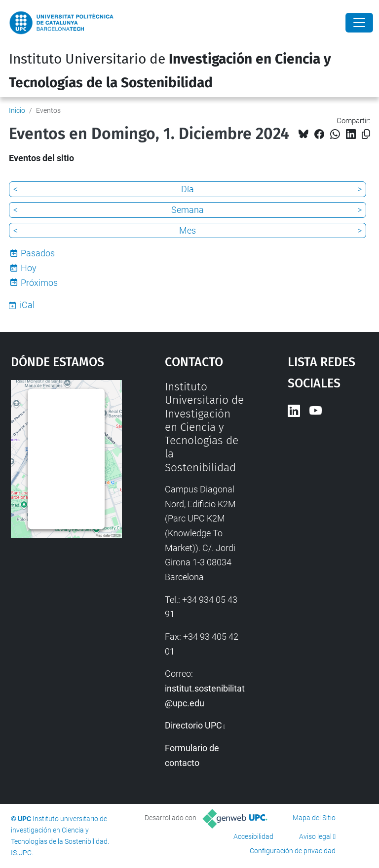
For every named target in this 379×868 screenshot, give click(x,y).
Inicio (17, 110)
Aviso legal (315, 836)
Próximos (39, 283)
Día (188, 189)
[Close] (359, 23)
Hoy (29, 268)
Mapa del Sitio (314, 818)
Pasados (38, 253)
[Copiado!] (366, 134)
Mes (188, 230)
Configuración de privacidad (293, 851)
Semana (188, 210)
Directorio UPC (193, 725)
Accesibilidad (253, 836)
